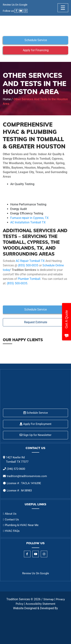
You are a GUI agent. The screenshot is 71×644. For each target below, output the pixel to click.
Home (7, 99)
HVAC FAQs (12, 531)
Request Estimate (36, 322)
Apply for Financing (36, 50)
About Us (11, 514)
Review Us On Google (15, 5)
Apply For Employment (35, 424)
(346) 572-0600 (16, 469)
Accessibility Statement (40, 604)
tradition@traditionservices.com (27, 476)
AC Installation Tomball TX (28, 222)
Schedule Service (36, 40)
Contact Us (12, 519)
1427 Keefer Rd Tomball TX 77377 (17, 460)
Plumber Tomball (29, 279)
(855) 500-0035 (28, 265)
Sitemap (48, 599)
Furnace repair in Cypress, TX (29, 218)
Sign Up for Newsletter (35, 435)
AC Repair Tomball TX (30, 261)
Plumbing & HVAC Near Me (22, 525)
